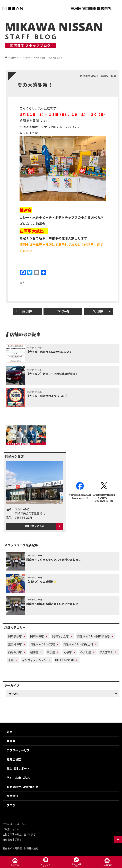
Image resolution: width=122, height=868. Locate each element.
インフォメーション (34, 660)
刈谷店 (68, 652)
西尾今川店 (15, 652)
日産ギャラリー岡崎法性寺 (93, 636)
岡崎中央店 (37, 636)
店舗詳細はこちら (35, 526)
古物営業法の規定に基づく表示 (19, 834)
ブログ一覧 (63, 311)
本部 (11, 660)
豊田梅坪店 (15, 644)
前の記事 (27, 311)
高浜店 (51, 652)
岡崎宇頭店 (15, 636)
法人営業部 (106, 652)
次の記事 (98, 311)
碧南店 (34, 652)
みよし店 (86, 652)
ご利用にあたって (12, 829)
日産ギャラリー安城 (42, 644)
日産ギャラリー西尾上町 (78, 644)
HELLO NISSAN (65, 660)
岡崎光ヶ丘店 (60, 636)
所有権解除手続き (12, 839)
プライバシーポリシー (14, 824)
